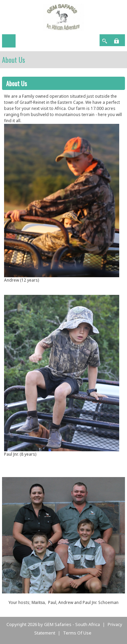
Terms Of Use (77, 633)
